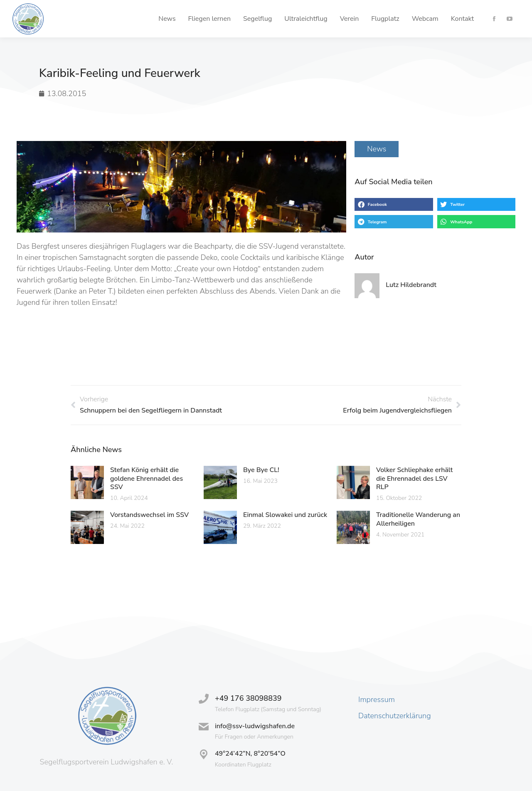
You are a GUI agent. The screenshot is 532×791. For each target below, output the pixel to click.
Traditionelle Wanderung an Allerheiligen (418, 519)
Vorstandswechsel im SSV (149, 515)
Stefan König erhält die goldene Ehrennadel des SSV (147, 479)
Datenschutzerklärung (395, 716)
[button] (394, 205)
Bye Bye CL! (261, 470)
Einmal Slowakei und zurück (285, 515)
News (377, 149)
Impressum (377, 700)
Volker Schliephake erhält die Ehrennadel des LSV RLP (414, 479)
